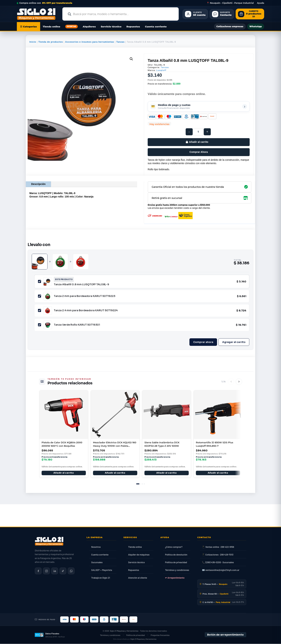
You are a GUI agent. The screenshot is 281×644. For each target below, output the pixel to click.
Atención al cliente (138, 578)
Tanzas (120, 42)
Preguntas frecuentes (160, 635)
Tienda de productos (51, 42)
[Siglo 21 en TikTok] (63, 571)
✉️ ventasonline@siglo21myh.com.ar (221, 570)
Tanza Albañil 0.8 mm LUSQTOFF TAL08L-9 (81, 284)
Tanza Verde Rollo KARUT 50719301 (77, 325)
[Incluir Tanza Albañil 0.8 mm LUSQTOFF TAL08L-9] (40, 281)
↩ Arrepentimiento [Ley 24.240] (175, 578)
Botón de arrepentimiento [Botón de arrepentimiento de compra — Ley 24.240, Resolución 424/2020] (225, 635)
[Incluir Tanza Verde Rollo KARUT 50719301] (40, 325)
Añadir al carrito (199, 142)
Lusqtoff (161, 70)
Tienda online (52, 27)
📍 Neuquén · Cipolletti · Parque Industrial (230, 3)
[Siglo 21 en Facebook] (38, 571)
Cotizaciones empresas (230, 26)
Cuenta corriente (156, 27)
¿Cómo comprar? (174, 547)
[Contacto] (222, 14)
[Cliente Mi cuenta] (195, 14)
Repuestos (133, 27)
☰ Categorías (28, 27)
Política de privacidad (176, 562)
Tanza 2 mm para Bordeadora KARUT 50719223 (84, 296)
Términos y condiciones (177, 570)
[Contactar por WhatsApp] (71, 571)
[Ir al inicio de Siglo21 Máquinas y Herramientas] (38, 14)
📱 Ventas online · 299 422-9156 (218, 547)
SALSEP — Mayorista (102, 570)
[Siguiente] (239, 382)
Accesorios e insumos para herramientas (90, 42)
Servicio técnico (111, 27)
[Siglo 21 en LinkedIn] (55, 571)
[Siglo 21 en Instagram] (46, 571)
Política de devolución (176, 555)
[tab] (138, 484)
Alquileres (89, 27)
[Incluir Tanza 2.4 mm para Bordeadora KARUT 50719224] (40, 310)
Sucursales (97, 562)
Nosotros (96, 547)
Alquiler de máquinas (139, 555)
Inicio (33, 42)
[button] (131, 59)
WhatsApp (256, 26)
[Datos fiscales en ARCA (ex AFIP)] (50, 635)
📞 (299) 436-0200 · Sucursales (218, 562)
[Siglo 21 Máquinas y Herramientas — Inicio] (49, 541)
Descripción (38, 184)
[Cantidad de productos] (198, 132)
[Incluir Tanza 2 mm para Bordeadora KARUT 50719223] (40, 296)
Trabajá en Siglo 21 (101, 578)
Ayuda (261, 3)
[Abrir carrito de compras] (250, 14)
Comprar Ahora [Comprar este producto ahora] (199, 152)
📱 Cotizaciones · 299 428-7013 (218, 555)
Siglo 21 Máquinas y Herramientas (124, 631)
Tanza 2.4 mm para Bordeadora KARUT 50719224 (86, 310)
